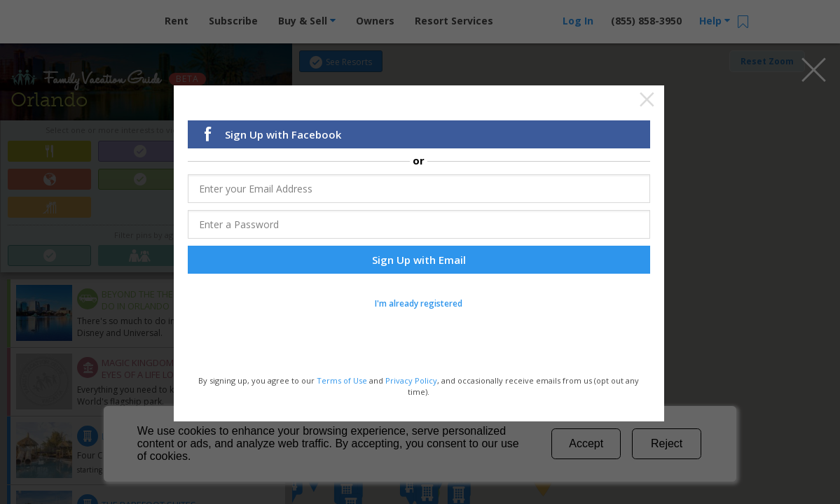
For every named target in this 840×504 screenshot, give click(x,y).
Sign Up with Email (419, 258)
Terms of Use (342, 379)
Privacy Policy (411, 379)
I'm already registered (419, 302)
